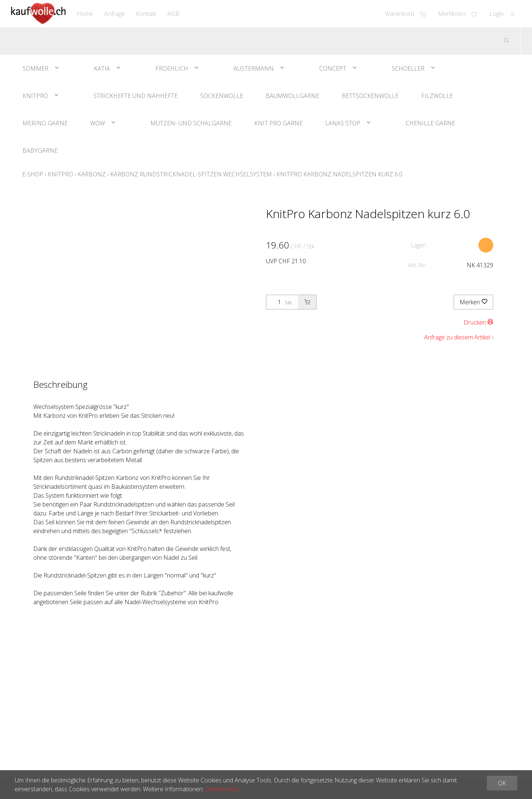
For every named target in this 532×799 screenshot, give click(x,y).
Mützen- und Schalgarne (191, 123)
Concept (333, 68)
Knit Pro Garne (278, 123)
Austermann (254, 68)
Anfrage (115, 14)
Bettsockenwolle (370, 96)
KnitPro (35, 96)
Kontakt (146, 14)
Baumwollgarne (292, 96)
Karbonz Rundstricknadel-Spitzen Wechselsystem (191, 174)
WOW (98, 123)
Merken (473, 302)
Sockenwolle (222, 96)
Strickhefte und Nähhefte (136, 96)
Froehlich (172, 68)
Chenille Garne (430, 123)
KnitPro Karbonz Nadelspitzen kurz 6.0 (339, 174)
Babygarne (40, 150)
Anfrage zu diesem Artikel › (459, 337)
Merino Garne (45, 123)
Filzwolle (437, 96)
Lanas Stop (343, 123)
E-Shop (33, 174)
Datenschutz (222, 789)
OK (502, 783)
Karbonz (92, 174)
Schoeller (408, 68)
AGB (173, 14)
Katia (102, 68)
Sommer (35, 68)
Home (85, 14)
